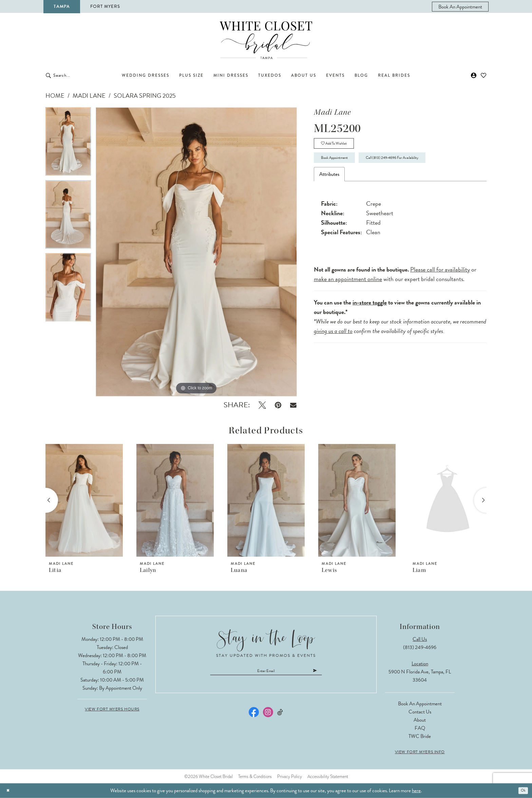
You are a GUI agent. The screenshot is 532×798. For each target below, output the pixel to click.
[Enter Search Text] (83, 75)
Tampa (62, 6)
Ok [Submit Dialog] (521, 791)
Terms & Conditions (255, 776)
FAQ (420, 728)
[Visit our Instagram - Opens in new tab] (268, 716)
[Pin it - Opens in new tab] (278, 405)
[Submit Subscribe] (335, 673)
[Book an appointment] (460, 7)
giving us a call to (333, 342)
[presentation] (84, 500)
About (420, 720)
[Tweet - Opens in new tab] (262, 405)
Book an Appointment (420, 704)
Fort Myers (105, 6)
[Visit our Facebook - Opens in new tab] (254, 716)
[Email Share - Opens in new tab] (293, 405)
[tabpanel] (68, 144)
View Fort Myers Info (420, 752)
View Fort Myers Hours (112, 709)
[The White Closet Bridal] (266, 40)
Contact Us (420, 712)
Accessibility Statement (328, 776)
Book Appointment (344, 167)
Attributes (329, 185)
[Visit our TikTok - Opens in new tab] (280, 716)
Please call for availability (440, 281)
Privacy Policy (290, 776)
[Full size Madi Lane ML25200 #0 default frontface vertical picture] (196, 252)
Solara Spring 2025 (145, 96)
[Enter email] (266, 673)
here (416, 791)
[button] (474, 75)
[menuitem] (460, 7)
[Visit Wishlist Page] (484, 75)
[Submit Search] (48, 75)
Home (55, 96)
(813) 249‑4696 (420, 647)
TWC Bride (420, 736)
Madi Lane (89, 96)
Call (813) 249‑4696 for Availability (428, 167)
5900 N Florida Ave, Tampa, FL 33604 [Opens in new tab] (420, 676)
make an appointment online (348, 290)
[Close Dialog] (10, 791)
